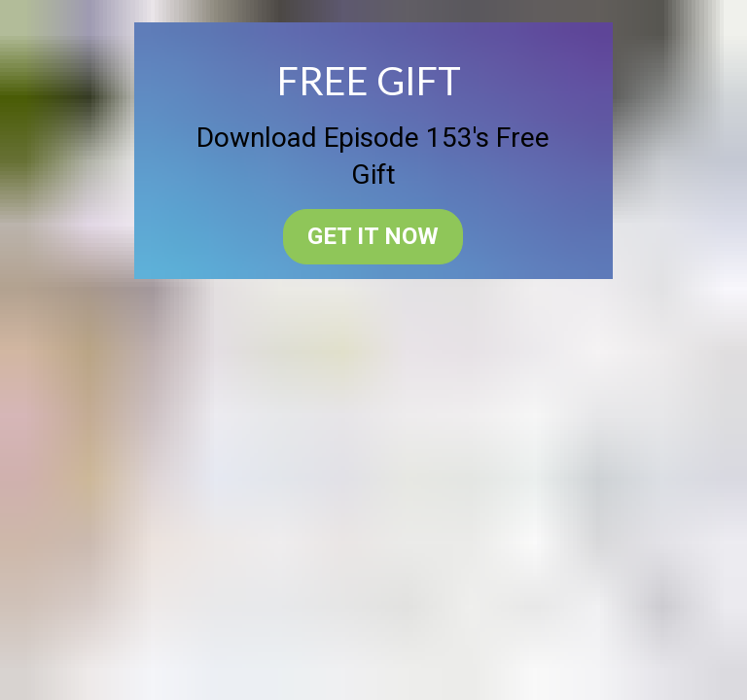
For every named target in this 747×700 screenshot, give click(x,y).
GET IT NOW (373, 236)
